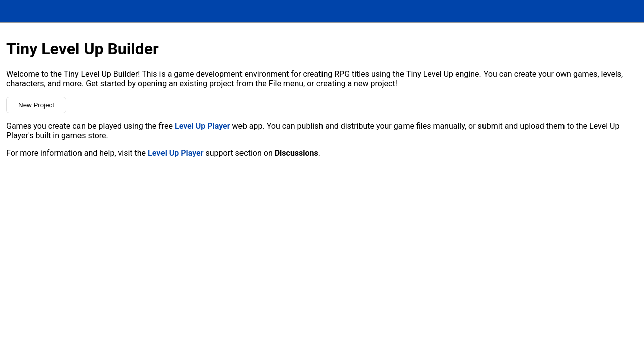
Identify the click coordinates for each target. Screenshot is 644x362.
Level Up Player (202, 126)
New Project (36, 105)
